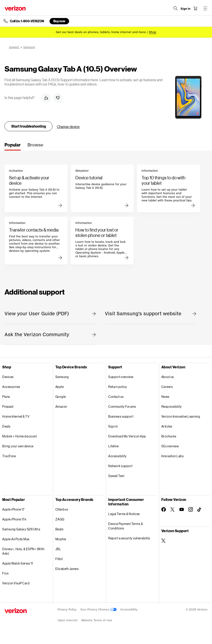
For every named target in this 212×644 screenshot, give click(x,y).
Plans (6, 397)
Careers (167, 387)
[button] (46, 98)
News (165, 397)
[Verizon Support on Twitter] (164, 541)
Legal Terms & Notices (124, 514)
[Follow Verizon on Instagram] (191, 509)
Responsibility (172, 406)
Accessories (11, 387)
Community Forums (122, 406)
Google (61, 397)
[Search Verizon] (176, 8)
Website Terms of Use (97, 620)
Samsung (62, 377)
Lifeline (113, 446)
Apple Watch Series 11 (18, 563)
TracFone (9, 456)
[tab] (13, 146)
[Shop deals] (153, 32)
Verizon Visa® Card (16, 583)
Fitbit (59, 559)
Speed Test (116, 476)
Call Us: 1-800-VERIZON (27, 21)
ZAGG (60, 519)
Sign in (113, 426)
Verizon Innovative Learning (181, 416)
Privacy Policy (67, 609)
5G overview (170, 446)
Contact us (116, 397)
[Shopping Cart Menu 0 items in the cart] (195, 8)
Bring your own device (18, 446)
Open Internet (68, 620)
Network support (120, 466)
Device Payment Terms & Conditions (125, 526)
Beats (60, 529)
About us (168, 377)
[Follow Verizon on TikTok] (200, 510)
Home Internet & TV (16, 416)
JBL (58, 549)
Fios (5, 573)
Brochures (169, 436)
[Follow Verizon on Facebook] (164, 509)
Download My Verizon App (127, 436)
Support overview (121, 377)
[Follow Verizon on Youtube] (182, 509)
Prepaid (8, 406)
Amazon (61, 406)
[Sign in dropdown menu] (185, 9)
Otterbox (62, 509)
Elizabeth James (67, 569)
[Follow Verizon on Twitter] (173, 509)
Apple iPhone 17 (13, 509)
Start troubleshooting (29, 126)
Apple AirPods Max (16, 539)
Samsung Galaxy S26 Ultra (21, 529)
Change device (68, 127)
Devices (8, 377)
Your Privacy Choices (98, 609)
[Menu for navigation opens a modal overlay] (205, 8)
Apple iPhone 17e (14, 519)
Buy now (59, 21)
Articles (167, 426)
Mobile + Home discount (19, 436)
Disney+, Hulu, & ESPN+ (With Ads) (23, 551)
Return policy (118, 387)
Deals (6, 426)
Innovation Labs (173, 456)
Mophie (61, 539)
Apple (60, 387)
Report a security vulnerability (129, 538)
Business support (121, 416)
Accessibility (117, 456)
